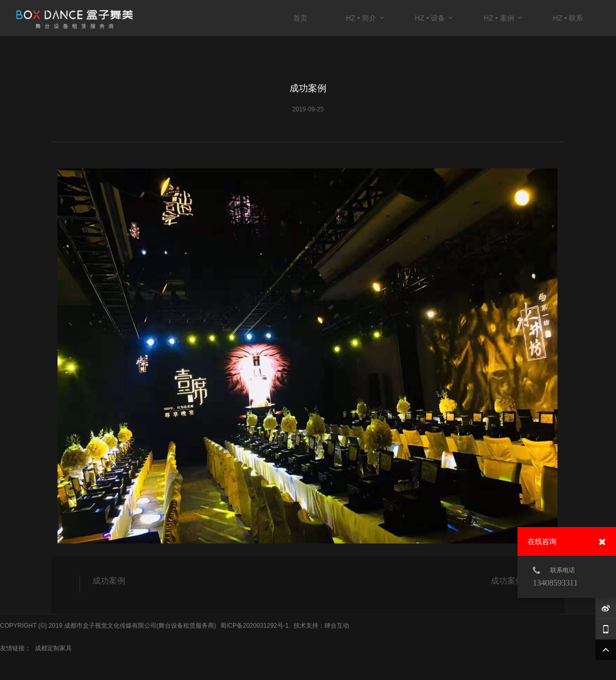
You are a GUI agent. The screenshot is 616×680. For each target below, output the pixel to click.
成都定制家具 (53, 648)
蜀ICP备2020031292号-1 (254, 626)
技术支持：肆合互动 (321, 626)
